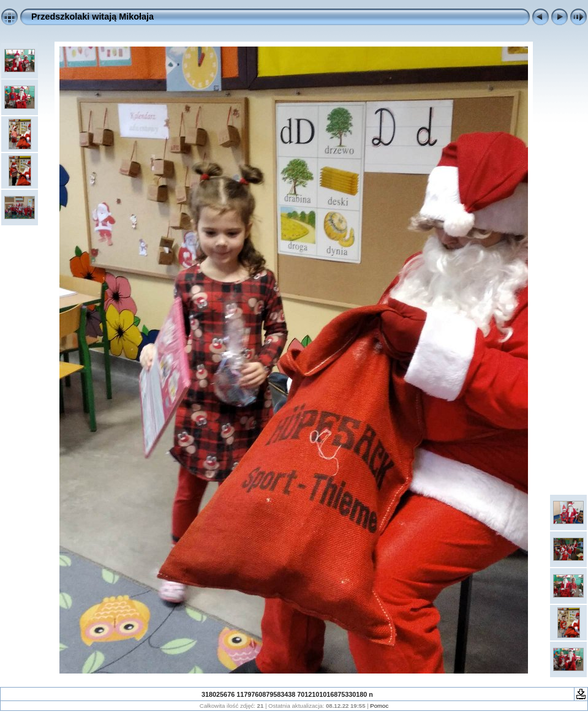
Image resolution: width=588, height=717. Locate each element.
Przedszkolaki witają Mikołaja (92, 17)
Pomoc (379, 706)
